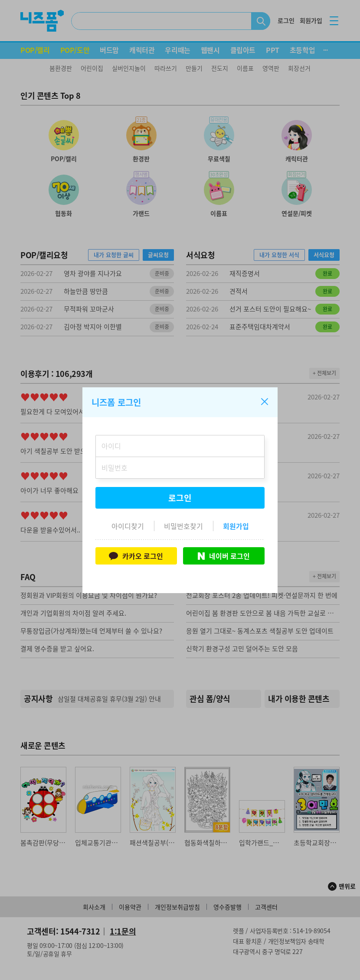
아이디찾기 (128, 526)
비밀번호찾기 (183, 526)
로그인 (180, 498)
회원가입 (236, 526)
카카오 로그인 (136, 556)
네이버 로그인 (224, 556)
